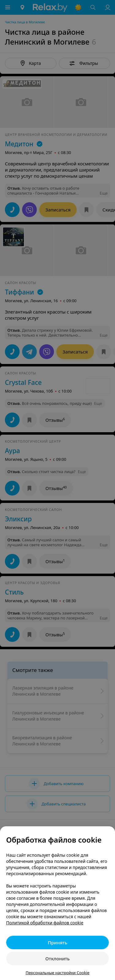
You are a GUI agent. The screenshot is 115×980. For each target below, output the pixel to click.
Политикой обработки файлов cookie (45, 923)
